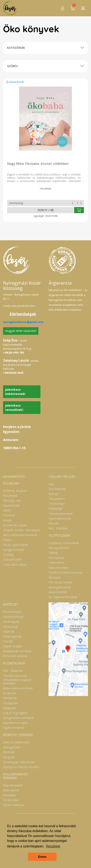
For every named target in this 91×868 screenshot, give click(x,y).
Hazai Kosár (16, 82)
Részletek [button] (53, 846)
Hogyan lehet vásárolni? (21, 331)
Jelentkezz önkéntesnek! (15, 392)
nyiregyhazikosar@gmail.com (23, 322)
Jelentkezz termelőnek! (14, 408)
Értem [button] (42, 857)
